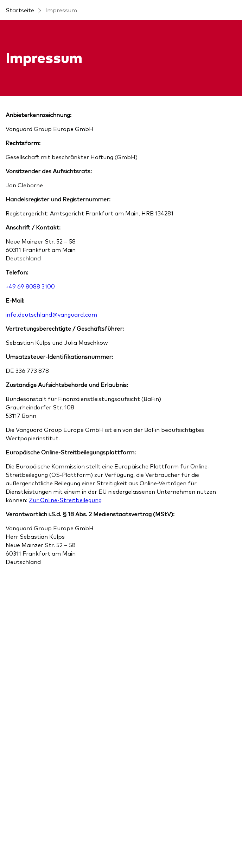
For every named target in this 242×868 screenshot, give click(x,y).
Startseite (20, 10)
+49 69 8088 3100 (30, 286)
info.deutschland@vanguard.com (51, 314)
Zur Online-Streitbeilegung (65, 500)
